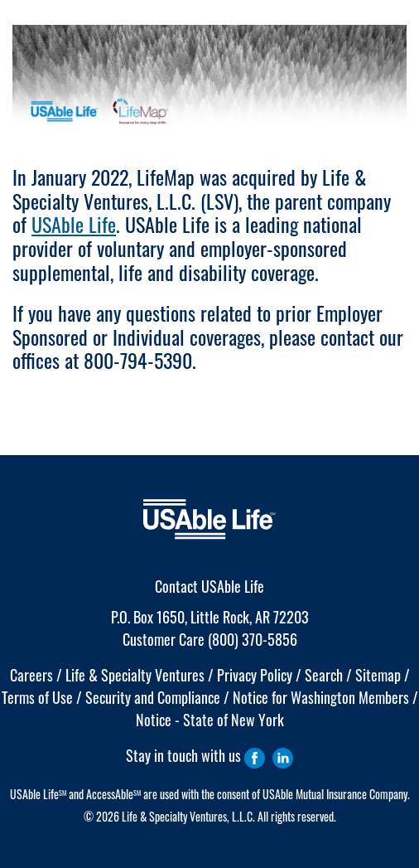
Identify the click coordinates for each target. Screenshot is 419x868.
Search (324, 675)
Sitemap (378, 675)
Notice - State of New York (210, 720)
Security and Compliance (153, 697)
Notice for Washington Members (321, 697)
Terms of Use (37, 697)
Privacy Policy (255, 675)
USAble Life (74, 224)
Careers (31, 675)
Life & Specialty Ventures (135, 675)
